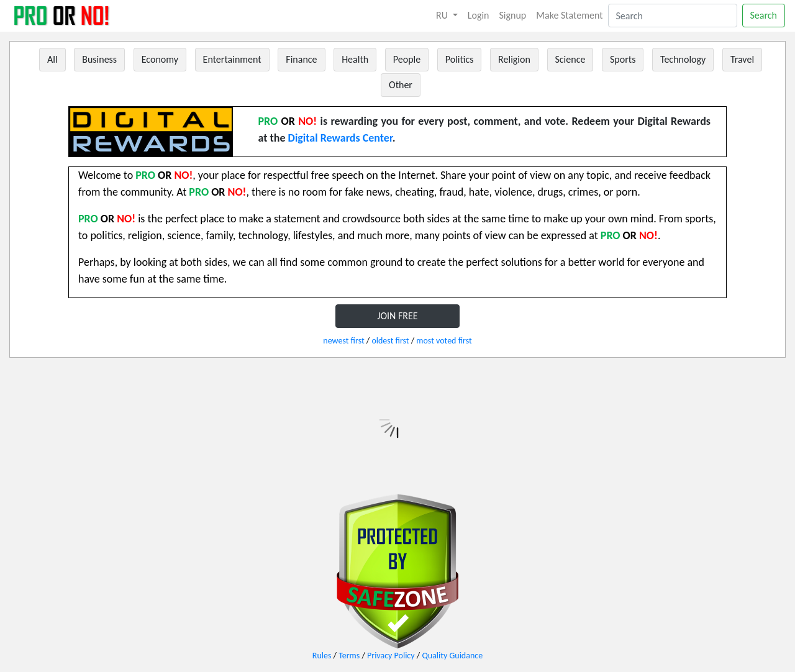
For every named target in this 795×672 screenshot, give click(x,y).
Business (99, 59)
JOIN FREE (397, 316)
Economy (160, 59)
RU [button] (443, 15)
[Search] (673, 16)
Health (355, 59)
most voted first (444, 341)
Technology (683, 59)
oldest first (390, 341)
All (52, 59)
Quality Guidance (452, 656)
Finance (301, 59)
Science (570, 59)
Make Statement (569, 15)
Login (479, 15)
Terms (349, 656)
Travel (742, 59)
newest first (343, 341)
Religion (514, 59)
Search (764, 15)
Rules (322, 656)
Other (401, 85)
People (407, 59)
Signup (513, 15)
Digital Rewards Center (340, 138)
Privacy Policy (391, 656)
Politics (460, 59)
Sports (623, 59)
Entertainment (232, 59)
